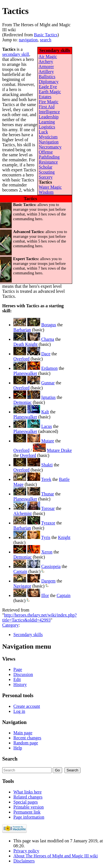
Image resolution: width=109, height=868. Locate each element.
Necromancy (50, 147)
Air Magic (48, 57)
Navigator (22, 586)
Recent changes (27, 738)
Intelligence (49, 112)
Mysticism (48, 137)
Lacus (47, 426)
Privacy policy (26, 851)
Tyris (46, 537)
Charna (48, 339)
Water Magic (50, 187)
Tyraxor (48, 523)
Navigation (49, 142)
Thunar (48, 494)
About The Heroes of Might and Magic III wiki (56, 856)
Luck (43, 132)
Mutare (48, 441)
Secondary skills (28, 635)
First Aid (47, 107)
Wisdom (46, 192)
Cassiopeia (51, 566)
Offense (46, 152)
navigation (28, 40)
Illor (45, 595)
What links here (27, 792)
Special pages (26, 802)
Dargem (48, 581)
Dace (46, 354)
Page (18, 669)
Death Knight (26, 344)
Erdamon (49, 368)
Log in (19, 711)
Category (10, 625)
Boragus (49, 325)
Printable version (29, 807)
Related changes (28, 797)
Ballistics (47, 77)
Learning (47, 122)
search (46, 40)
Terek (46, 479)
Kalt (45, 412)
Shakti (47, 465)
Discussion (23, 674)
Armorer (46, 67)
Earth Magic (50, 92)
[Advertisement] (92, 90)
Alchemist (23, 513)
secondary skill (16, 54)
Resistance (48, 162)
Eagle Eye (48, 87)
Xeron (47, 552)
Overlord (21, 359)
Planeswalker (25, 373)
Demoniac (23, 402)
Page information (29, 817)
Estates (45, 97)
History (20, 684)
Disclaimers (24, 861)
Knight (64, 537)
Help (18, 748)
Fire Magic (49, 102)
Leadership (49, 117)
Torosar (48, 508)
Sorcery (46, 177)
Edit (17, 679)
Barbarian (22, 330)
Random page (26, 743)
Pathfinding (49, 157)
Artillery (46, 72)
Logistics (47, 127)
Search (10, 759)
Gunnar (48, 383)
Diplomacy (49, 82)
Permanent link (27, 812)
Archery (46, 62)
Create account (27, 706)
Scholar (46, 167)
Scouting (47, 172)
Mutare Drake (59, 450)
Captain (20, 571)
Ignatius (49, 397)
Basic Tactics (46, 35)
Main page (23, 733)
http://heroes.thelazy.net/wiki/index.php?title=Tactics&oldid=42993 (39, 618)
